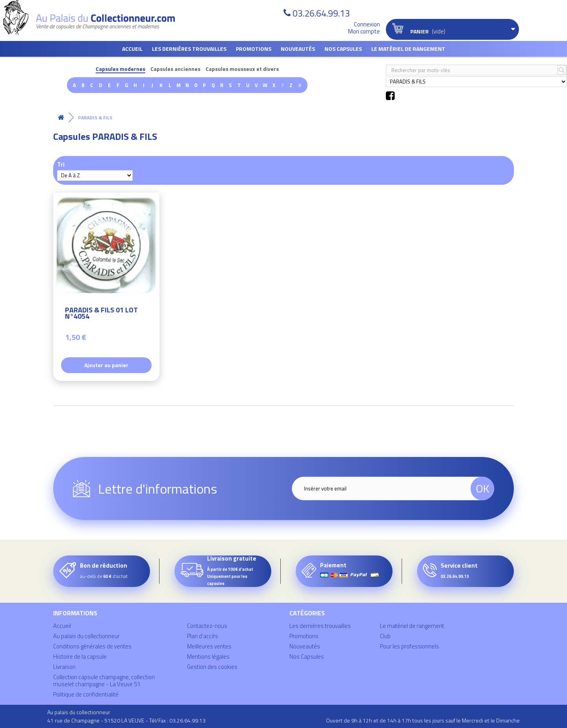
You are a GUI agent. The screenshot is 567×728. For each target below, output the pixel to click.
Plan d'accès (203, 636)
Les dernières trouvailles (189, 49)
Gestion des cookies (212, 667)
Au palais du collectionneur (86, 636)
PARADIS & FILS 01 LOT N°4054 (101, 314)
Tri (61, 164)
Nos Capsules (343, 49)
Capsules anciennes (175, 69)
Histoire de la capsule (80, 656)
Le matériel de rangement (408, 49)
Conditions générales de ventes (92, 646)
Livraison (64, 667)
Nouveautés (298, 49)
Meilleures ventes (209, 646)
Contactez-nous (207, 626)
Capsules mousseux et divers (242, 69)
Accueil (132, 49)
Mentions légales (208, 656)
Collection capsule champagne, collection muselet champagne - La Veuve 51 (104, 681)
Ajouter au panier (106, 365)
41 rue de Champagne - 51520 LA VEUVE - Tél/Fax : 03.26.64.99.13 (126, 720)
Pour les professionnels (409, 646)
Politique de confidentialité (86, 694)
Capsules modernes (120, 69)
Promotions (254, 49)
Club (385, 636)
